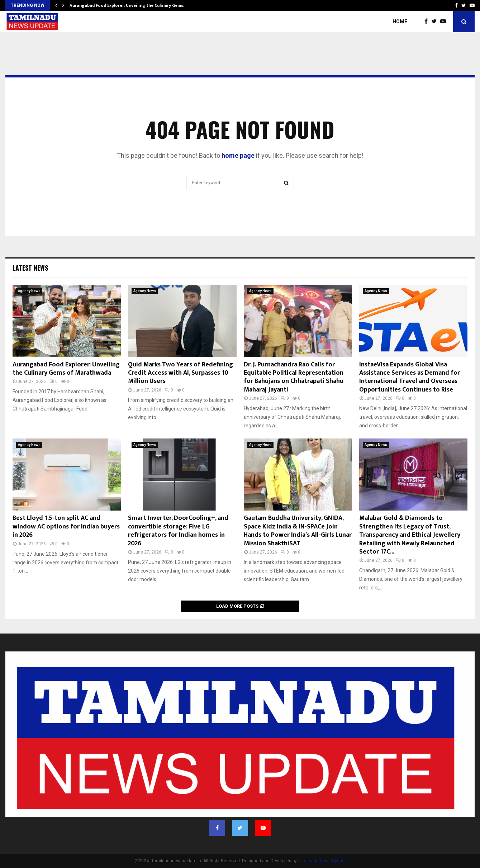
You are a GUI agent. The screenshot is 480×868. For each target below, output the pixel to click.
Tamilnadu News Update (322, 861)
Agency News (29, 291)
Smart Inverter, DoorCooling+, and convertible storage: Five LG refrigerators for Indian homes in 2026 (178, 531)
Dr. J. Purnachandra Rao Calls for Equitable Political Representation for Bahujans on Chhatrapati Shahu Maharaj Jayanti (294, 377)
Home (400, 22)
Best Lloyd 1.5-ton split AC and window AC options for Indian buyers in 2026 (66, 527)
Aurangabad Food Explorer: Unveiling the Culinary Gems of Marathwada (66, 369)
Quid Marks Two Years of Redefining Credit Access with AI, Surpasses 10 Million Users (180, 373)
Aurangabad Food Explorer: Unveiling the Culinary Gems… (128, 5)
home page (238, 155)
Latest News (30, 268)
